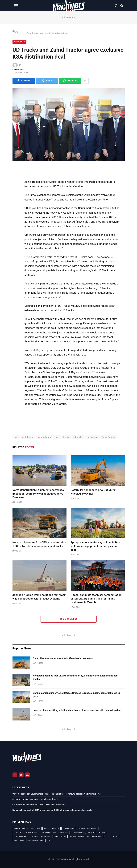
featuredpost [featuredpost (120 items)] (94, 837)
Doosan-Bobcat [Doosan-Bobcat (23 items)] (21, 837)
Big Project (20, 42)
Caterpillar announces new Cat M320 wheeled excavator (93, 492)
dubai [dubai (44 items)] (35, 837)
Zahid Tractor (109, 437)
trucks (66, 437)
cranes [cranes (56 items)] (102, 833)
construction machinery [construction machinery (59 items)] (26, 833)
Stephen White (19, 69)
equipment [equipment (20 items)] (46, 837)
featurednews (44, 437)
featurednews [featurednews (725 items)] (77, 837)
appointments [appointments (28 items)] (21, 829)
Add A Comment (68, 619)
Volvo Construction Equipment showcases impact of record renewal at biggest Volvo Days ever (38, 494)
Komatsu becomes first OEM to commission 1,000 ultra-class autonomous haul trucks (39, 544)
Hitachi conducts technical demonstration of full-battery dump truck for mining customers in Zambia (96, 599)
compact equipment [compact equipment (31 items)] (88, 829)
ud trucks (78, 437)
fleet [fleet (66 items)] (107, 837)
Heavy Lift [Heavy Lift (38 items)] (19, 841)
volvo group (92, 437)
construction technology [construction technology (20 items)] (55, 833)
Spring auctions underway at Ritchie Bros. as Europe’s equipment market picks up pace (96, 546)
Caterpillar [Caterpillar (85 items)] (69, 829)
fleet (57, 437)
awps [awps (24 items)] (46, 829)
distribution (28, 437)
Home (15, 31)
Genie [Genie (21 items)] (116, 837)
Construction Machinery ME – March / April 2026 (35, 799)
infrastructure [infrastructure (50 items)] (35, 841)
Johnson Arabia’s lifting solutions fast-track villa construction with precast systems (39, 597)
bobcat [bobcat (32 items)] (56, 829)
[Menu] (16, 6)
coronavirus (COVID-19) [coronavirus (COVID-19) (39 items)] (83, 833)
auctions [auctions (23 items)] (36, 829)
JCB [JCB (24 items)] (48, 841)
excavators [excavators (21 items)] (61, 837)
